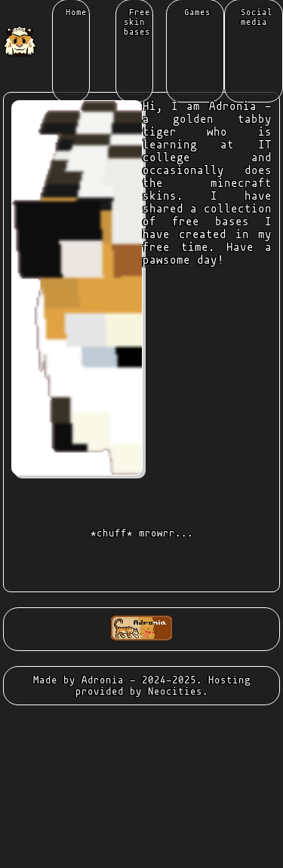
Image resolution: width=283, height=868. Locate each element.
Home (74, 12)
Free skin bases (137, 22)
